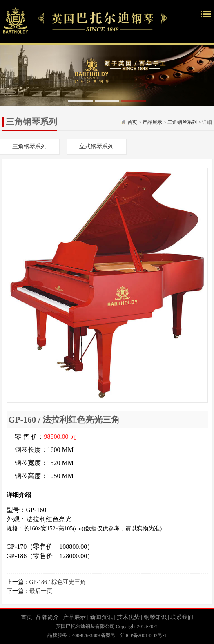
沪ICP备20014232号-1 (144, 635)
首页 (132, 122)
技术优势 (128, 617)
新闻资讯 (101, 617)
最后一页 (41, 591)
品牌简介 (47, 617)
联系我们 (182, 617)
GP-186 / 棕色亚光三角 (58, 582)
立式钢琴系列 (96, 146)
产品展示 (152, 122)
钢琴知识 (155, 617)
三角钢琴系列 (182, 122)
